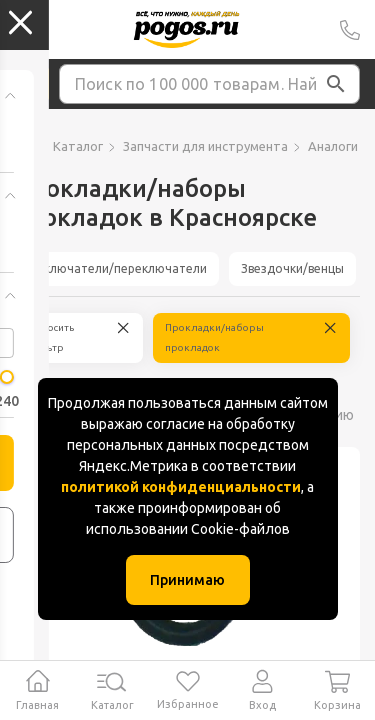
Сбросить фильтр (50, 337)
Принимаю (187, 580)
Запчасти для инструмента (205, 146)
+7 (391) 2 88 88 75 (350, 29)
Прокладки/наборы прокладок (214, 337)
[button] (336, 84)
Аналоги (333, 146)
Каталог (78, 146)
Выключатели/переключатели (117, 268)
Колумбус (23, 29)
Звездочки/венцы (292, 268)
